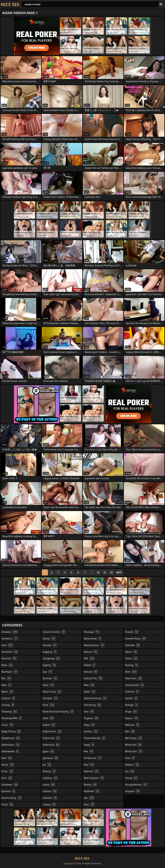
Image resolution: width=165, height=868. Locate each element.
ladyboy (50, 778)
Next (119, 572)
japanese (51, 758)
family (49, 639)
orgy (89, 725)
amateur (10, 632)
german (50, 678)
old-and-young (95, 698)
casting (8, 705)
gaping (49, 665)
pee (89, 751)
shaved (132, 632)
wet (130, 731)
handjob (50, 698)
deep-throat (11, 731)
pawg (89, 745)
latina (49, 785)
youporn (133, 791)
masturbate (93, 639)
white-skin (134, 751)
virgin (131, 712)
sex (89, 798)
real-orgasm (94, 778)
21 (105, 572)
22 (111, 572)
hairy (48, 685)
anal (7, 645)
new (89, 685)
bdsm (7, 692)
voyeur (132, 718)
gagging (50, 652)
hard (49, 705)
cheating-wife (12, 718)
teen (131, 672)
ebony (8, 765)
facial (7, 804)
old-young (93, 705)
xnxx (130, 758)
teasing (132, 665)
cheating (9, 712)
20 (98, 572)
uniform (132, 692)
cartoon (8, 698)
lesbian (50, 791)
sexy (89, 804)
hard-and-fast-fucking (58, 712)
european (10, 785)
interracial (51, 745)
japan (49, 751)
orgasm (91, 718)
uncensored (135, 685)
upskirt (131, 698)
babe (7, 665)
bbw (7, 685)
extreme (8, 791)
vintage (132, 705)
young (131, 778)
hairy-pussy (52, 692)
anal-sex (9, 658)
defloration (11, 745)
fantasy (50, 645)
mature (91, 652)
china (7, 725)
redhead (92, 791)
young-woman (136, 785)
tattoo (131, 658)
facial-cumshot (54, 632)
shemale (133, 645)
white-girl (133, 745)
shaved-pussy (136, 639)
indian (49, 725)
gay (48, 672)
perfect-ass (93, 758)
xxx (130, 771)
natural (91, 672)
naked (90, 665)
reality (90, 785)
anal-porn (10, 652)
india (48, 718)
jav (47, 765)
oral (89, 712)
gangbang (51, 658)
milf (89, 658)
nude (90, 692)
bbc (6, 678)
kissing (49, 771)
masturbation (94, 645)
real (89, 765)
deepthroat (11, 738)
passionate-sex (95, 738)
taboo (131, 652)
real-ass (91, 771)
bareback (9, 672)
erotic (7, 771)
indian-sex (51, 738)
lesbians (50, 798)
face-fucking (12, 798)
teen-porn (134, 678)
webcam (132, 725)
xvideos (132, 765)
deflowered (10, 751)
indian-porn (52, 731)
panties (91, 731)
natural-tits (93, 678)
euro (7, 778)
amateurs (10, 639)
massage (92, 632)
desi (7, 758)
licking (49, 804)
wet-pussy (134, 738)
